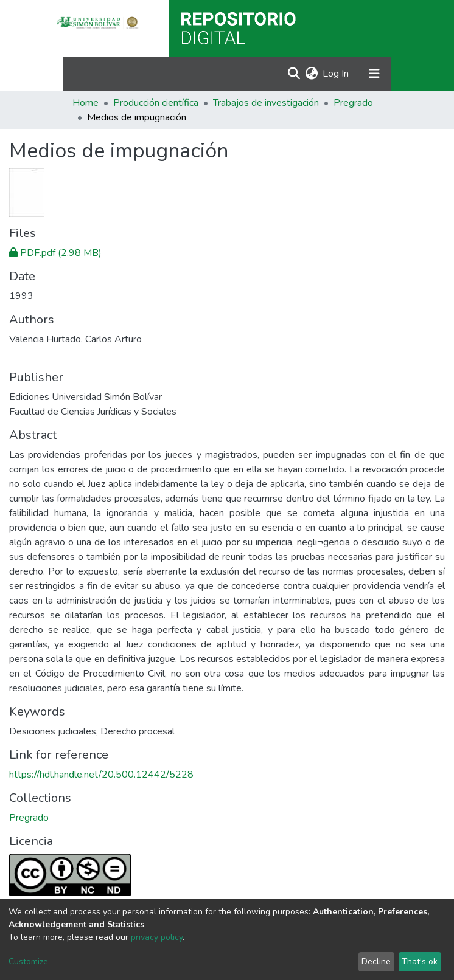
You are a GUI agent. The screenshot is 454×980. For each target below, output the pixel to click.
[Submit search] (294, 74)
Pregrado (353, 103)
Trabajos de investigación (266, 103)
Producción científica (156, 103)
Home (86, 103)
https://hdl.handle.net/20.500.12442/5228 (101, 775)
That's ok (420, 961)
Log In (336, 74)
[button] (311, 74)
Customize (28, 961)
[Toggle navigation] (374, 74)
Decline (376, 961)
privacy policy (157, 937)
